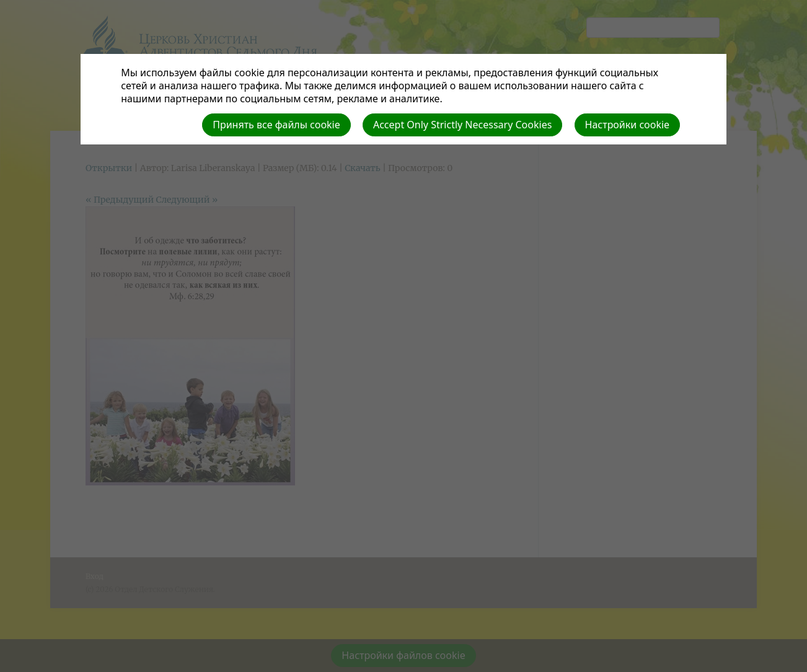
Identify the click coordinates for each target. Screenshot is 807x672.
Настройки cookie (628, 125)
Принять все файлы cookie (276, 125)
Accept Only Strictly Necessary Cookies (462, 125)
